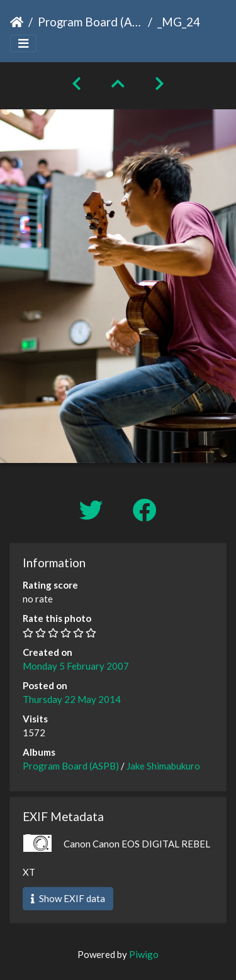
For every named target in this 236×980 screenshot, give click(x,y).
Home (17, 22)
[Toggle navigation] (23, 44)
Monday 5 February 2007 (76, 666)
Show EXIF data (68, 898)
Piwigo (144, 954)
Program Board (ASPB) (90, 22)
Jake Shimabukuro (163, 766)
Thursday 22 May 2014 (72, 699)
